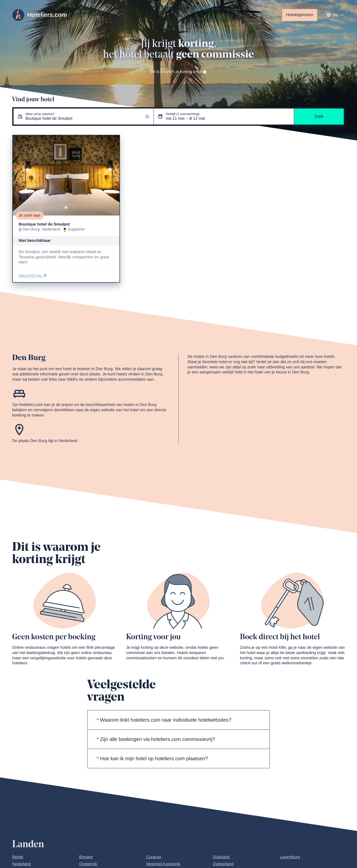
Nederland (22, 864)
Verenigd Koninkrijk (163, 864)
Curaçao (154, 857)
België (18, 857)
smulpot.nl (33, 276)
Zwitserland (223, 864)
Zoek (319, 116)
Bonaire (86, 857)
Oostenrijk (88, 864)
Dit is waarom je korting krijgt (179, 72)
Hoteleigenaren (300, 15)
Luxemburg (290, 857)
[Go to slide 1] (66, 208)
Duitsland (221, 857)
